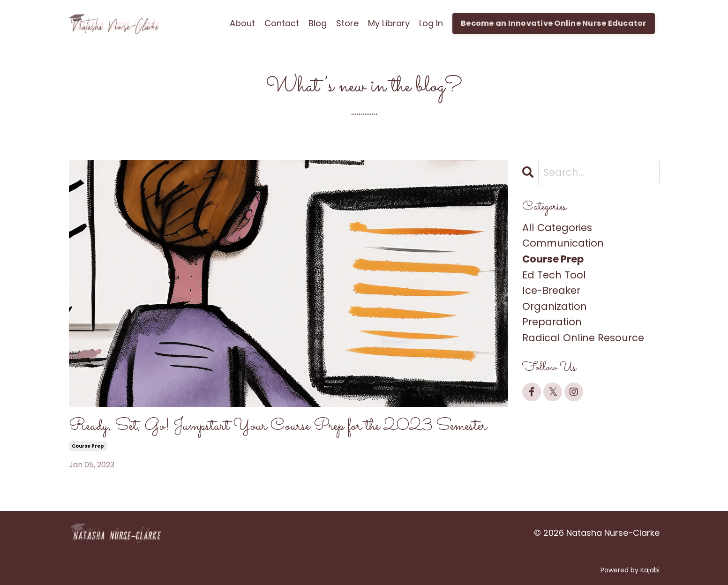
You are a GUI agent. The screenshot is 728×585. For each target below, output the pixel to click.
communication (563, 243)
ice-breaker (551, 290)
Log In (431, 23)
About (242, 23)
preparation (552, 322)
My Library (389, 23)
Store (347, 23)
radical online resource (583, 338)
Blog (318, 23)
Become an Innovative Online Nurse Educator (554, 23)
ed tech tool (554, 275)
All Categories (557, 228)
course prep (88, 446)
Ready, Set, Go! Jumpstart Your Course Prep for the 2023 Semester (278, 426)
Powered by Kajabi (630, 570)
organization (555, 306)
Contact (282, 23)
